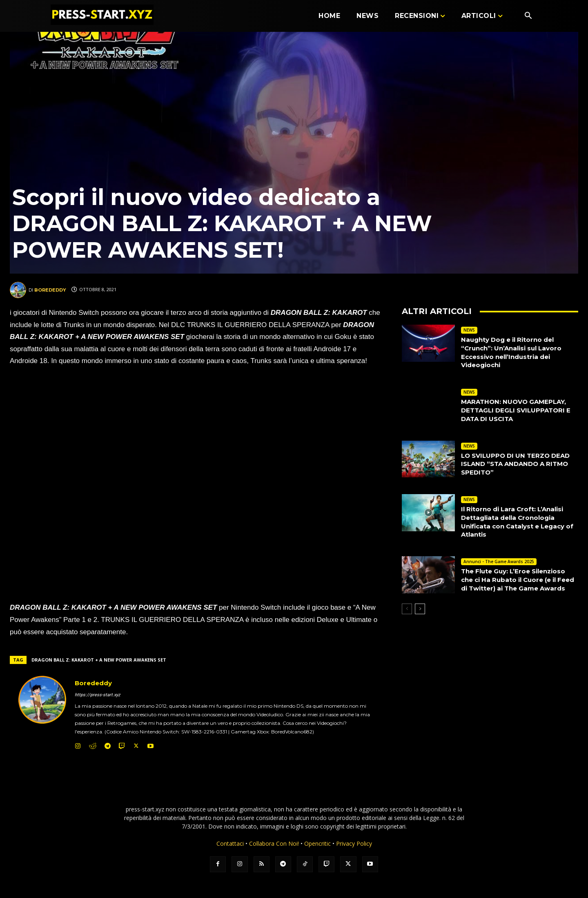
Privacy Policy (354, 843)
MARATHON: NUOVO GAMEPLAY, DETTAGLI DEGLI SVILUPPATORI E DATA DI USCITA (519, 410)
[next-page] (420, 617)
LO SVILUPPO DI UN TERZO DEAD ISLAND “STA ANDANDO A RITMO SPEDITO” (519, 464)
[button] (528, 16)
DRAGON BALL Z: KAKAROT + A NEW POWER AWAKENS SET (99, 660)
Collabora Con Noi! (274, 843)
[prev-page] (407, 617)
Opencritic (318, 843)
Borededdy (50, 290)
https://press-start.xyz (97, 695)
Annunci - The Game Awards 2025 (499, 562)
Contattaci (230, 843)
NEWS (469, 330)
